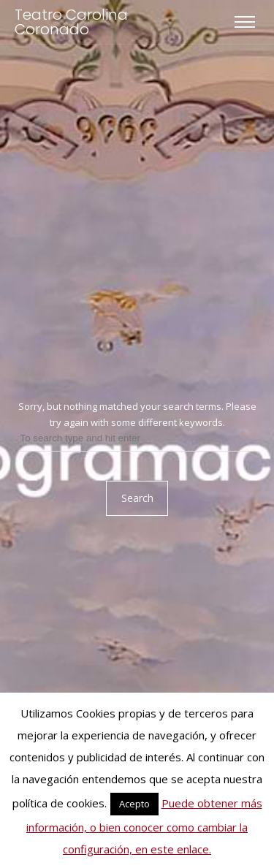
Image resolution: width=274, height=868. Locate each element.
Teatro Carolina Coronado (71, 22)
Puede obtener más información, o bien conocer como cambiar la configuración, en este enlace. (144, 826)
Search (137, 498)
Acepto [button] (134, 804)
